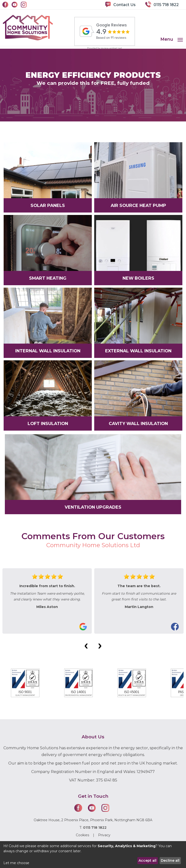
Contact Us (124, 5)
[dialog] (93, 855)
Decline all (170, 860)
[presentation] (86, 645)
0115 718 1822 (166, 5)
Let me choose (16, 863)
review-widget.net (111, 48)
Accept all (147, 860)
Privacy (104, 835)
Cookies (82, 835)
